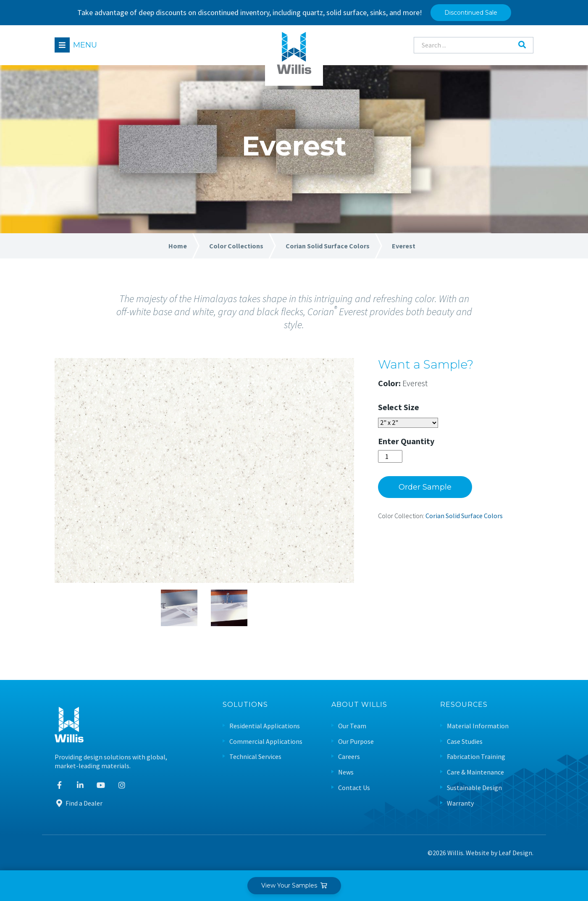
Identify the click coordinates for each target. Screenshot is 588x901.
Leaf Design (515, 853)
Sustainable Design (474, 788)
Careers (349, 757)
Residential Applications (265, 726)
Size (411, 407)
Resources (464, 705)
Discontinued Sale (471, 13)
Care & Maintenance (475, 772)
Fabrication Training (476, 757)
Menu (85, 45)
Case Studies (465, 742)
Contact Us (354, 788)
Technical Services (255, 757)
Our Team (352, 726)
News (346, 772)
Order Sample (425, 487)
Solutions (245, 705)
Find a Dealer (79, 803)
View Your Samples (294, 885)
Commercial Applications (266, 742)
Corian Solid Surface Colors (464, 516)
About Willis (359, 705)
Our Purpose (356, 742)
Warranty (460, 803)
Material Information (478, 726)
